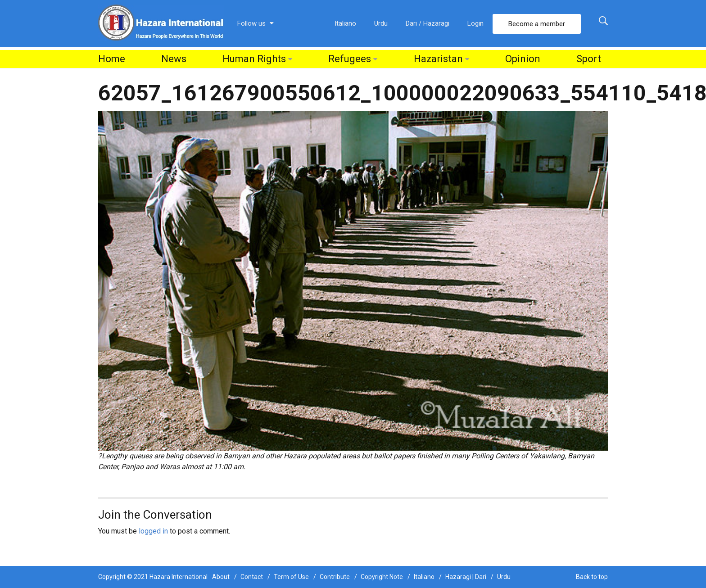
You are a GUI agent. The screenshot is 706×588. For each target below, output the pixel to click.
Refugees (350, 59)
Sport (589, 59)
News (174, 59)
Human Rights (254, 59)
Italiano (345, 23)
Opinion (523, 59)
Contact (252, 577)
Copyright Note (382, 577)
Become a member (537, 24)
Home (112, 59)
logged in (153, 531)
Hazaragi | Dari (466, 577)
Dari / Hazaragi (428, 23)
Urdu (381, 23)
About (221, 577)
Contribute (335, 577)
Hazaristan (438, 59)
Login (475, 23)
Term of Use (291, 577)
